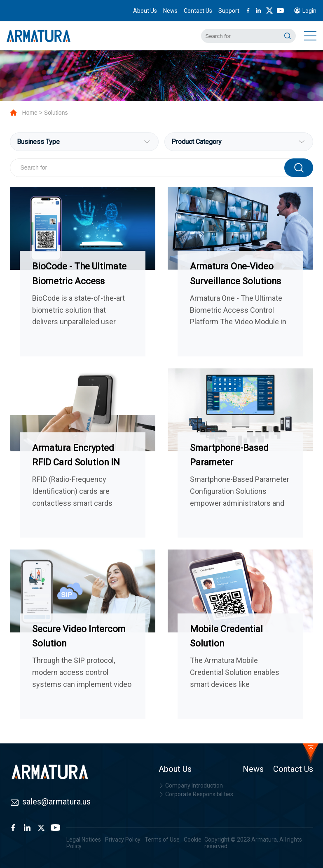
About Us (145, 11)
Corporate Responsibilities (196, 794)
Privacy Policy (123, 840)
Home (30, 113)
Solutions (56, 113)
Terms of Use (162, 840)
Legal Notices (84, 840)
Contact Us (198, 11)
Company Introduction (191, 785)
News (170, 11)
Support (229, 11)
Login (309, 11)
